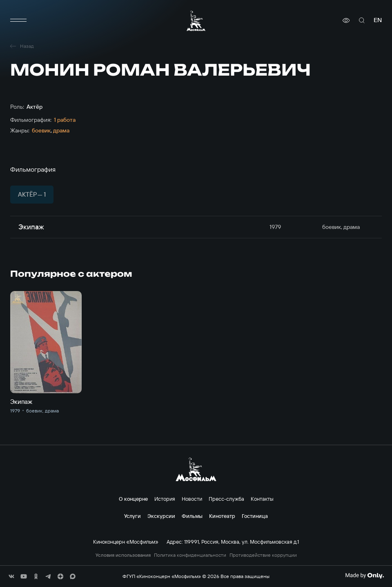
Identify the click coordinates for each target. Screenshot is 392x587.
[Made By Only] (364, 576)
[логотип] (196, 21)
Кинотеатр (222, 516)
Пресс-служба (226, 499)
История (165, 499)
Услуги (133, 516)
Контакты (262, 499)
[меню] (18, 20)
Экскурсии (161, 516)
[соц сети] (11, 576)
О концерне (133, 499)
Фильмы (192, 516)
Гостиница (255, 516)
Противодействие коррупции (263, 555)
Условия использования (123, 555)
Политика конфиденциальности (190, 555)
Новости (192, 499)
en (378, 20)
